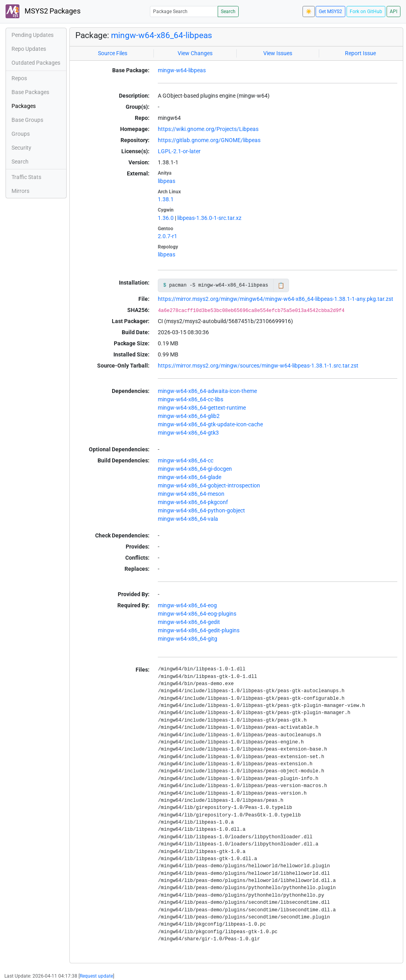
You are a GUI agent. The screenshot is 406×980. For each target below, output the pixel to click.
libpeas (167, 181)
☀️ (309, 12)
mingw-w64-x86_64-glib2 (189, 416)
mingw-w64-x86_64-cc (186, 460)
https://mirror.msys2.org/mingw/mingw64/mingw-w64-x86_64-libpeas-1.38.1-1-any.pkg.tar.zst (276, 299)
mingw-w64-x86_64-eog (187, 605)
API (394, 12)
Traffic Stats (26, 177)
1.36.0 (166, 218)
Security (21, 148)
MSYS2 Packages (43, 11)
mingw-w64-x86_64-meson (191, 494)
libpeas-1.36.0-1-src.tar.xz (209, 218)
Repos (19, 78)
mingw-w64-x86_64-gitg (188, 639)
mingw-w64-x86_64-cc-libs (191, 399)
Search (228, 12)
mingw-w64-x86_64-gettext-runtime (202, 408)
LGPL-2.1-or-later (179, 151)
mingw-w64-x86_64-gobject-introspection (209, 485)
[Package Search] (184, 11)
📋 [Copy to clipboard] (281, 285)
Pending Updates (33, 35)
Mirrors (20, 191)
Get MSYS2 (330, 12)
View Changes (195, 53)
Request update (96, 976)
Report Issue (360, 53)
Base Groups (27, 120)
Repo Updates (29, 49)
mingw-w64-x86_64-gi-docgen (195, 469)
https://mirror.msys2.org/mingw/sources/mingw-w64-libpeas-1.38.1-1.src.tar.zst (258, 366)
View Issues (278, 53)
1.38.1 (166, 199)
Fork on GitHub (366, 12)
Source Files (113, 53)
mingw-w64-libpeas (182, 70)
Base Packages (30, 92)
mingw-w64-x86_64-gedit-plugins (199, 630)
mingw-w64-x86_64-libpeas (162, 35)
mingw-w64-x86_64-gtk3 (188, 433)
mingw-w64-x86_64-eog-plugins (197, 614)
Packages (24, 106)
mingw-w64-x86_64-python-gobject (201, 510)
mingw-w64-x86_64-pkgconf (193, 502)
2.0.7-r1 (168, 236)
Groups (21, 134)
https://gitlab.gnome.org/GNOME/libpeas (209, 140)
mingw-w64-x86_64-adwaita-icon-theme (207, 391)
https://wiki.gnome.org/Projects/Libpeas (208, 129)
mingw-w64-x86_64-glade (190, 477)
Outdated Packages (36, 63)
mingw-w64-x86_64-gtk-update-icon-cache (210, 424)
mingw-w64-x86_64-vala (188, 519)
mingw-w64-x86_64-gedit (189, 622)
